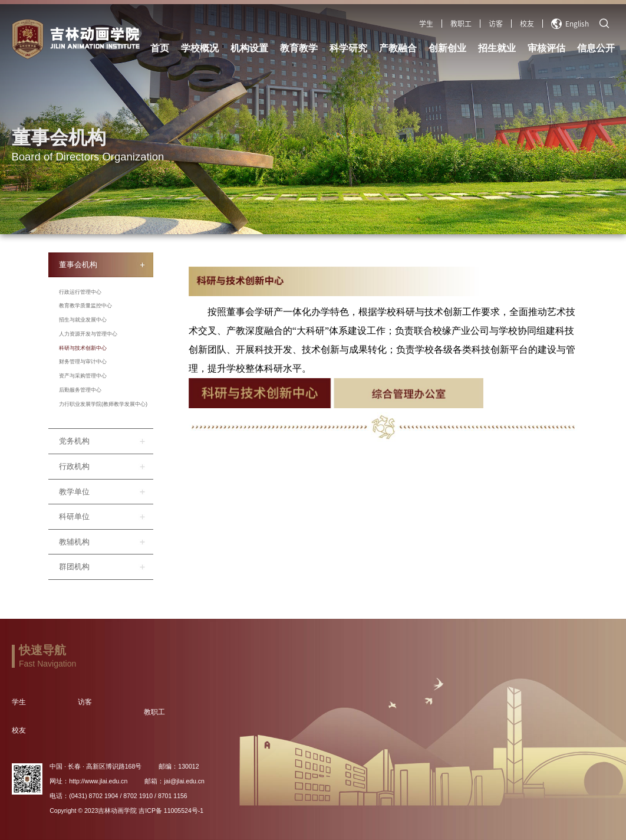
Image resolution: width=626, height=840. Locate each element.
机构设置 (249, 48)
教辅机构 (74, 542)
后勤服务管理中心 (80, 390)
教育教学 (299, 48)
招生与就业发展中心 (83, 320)
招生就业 (497, 48)
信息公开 (596, 48)
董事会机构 (78, 265)
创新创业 (447, 48)
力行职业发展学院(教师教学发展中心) (103, 404)
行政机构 (74, 466)
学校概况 (200, 48)
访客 (496, 24)
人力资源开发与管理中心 (88, 334)
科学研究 (348, 48)
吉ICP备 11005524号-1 (171, 811)
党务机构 (74, 441)
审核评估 (546, 48)
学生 (426, 24)
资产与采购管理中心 (83, 376)
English (570, 24)
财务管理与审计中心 (83, 362)
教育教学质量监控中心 (85, 306)
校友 (527, 24)
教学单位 (74, 492)
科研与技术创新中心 (83, 348)
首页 (160, 48)
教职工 (461, 24)
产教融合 (398, 48)
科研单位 (74, 516)
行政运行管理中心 (80, 292)
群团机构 (74, 567)
